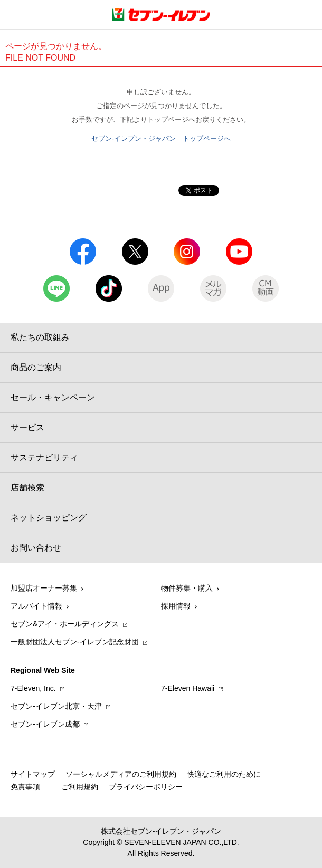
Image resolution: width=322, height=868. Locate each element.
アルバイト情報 (36, 606)
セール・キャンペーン (53, 397)
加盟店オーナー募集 (44, 588)
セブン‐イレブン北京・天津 (56, 706)
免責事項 (25, 787)
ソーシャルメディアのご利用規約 (121, 774)
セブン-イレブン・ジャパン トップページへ (161, 138)
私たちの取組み (40, 337)
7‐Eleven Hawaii (188, 688)
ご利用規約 (80, 787)
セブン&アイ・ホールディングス (65, 624)
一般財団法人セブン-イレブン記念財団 (75, 642)
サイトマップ (33, 774)
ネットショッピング (49, 518)
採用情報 (176, 606)
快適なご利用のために (224, 774)
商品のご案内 (36, 367)
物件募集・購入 (187, 588)
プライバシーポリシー (146, 787)
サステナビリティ (44, 457)
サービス (27, 427)
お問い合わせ (36, 548)
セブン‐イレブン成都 (45, 724)
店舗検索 (27, 488)
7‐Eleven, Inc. (33, 688)
